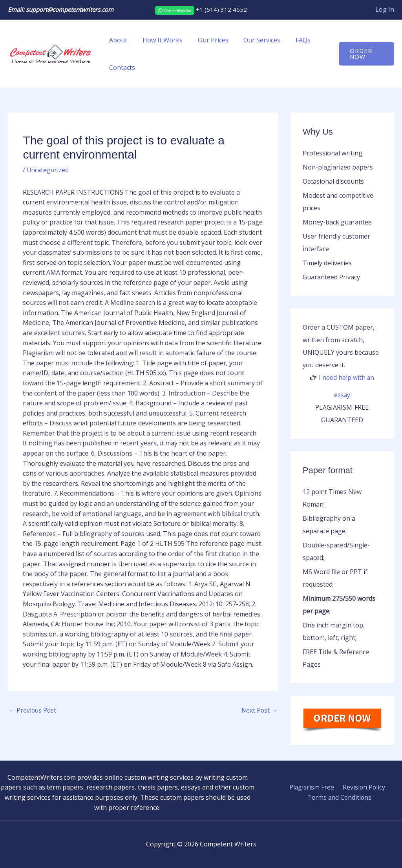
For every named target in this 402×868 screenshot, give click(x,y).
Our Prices (206, 40)
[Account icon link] (385, 10)
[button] (365, 54)
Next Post (259, 711)
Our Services (253, 40)
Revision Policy (363, 787)
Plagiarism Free (312, 787)
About (117, 40)
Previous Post (33, 711)
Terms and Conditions (340, 797)
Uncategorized (48, 170)
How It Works (159, 40)
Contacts (121, 67)
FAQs (291, 40)
